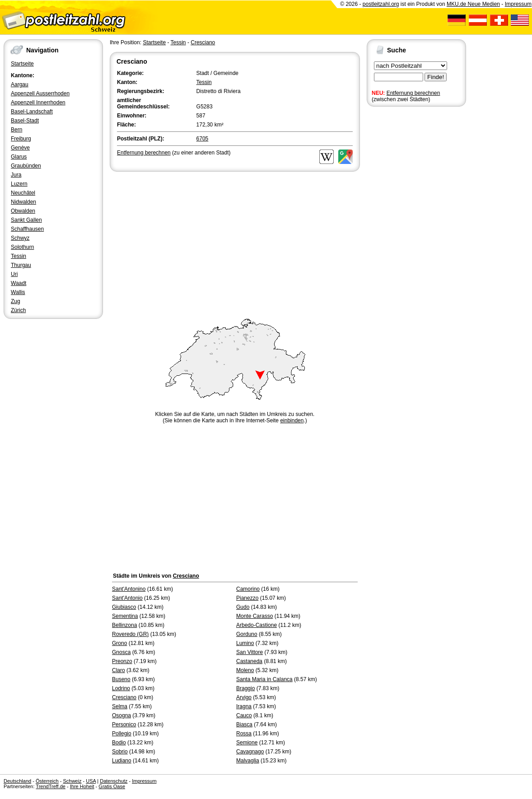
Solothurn (22, 247)
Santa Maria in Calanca (264, 679)
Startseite (22, 64)
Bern (16, 130)
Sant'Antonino (129, 589)
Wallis (18, 292)
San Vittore (250, 652)
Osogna (121, 715)
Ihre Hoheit (82, 786)
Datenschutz (114, 781)
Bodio (119, 743)
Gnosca (121, 652)
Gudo (243, 607)
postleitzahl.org (381, 4)
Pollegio (122, 734)
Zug (16, 301)
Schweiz (72, 781)
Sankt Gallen (26, 220)
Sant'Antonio (127, 598)
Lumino (245, 643)
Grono (119, 643)
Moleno (245, 670)
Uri (14, 274)
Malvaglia (248, 761)
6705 (203, 139)
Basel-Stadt (25, 121)
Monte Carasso (254, 616)
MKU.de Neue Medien (473, 4)
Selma (120, 706)
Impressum (518, 4)
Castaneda (249, 661)
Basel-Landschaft (32, 112)
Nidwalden (23, 202)
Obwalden (23, 211)
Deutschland (17, 781)
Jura (16, 175)
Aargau (20, 84)
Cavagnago (250, 752)
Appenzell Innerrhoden (38, 103)
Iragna (244, 706)
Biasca (244, 724)
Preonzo (122, 661)
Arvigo (244, 697)
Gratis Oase (112, 786)
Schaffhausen (27, 229)
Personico (124, 724)
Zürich (18, 310)
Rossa (244, 734)
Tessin (19, 256)
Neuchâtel (23, 193)
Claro (119, 670)
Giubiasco (124, 607)
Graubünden (26, 166)
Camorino (248, 589)
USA (91, 781)
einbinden (292, 421)
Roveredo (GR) (130, 634)
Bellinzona (124, 625)
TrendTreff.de (51, 786)
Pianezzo (247, 598)
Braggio (245, 688)
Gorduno (247, 634)
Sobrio (120, 752)
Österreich (47, 781)
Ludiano (122, 761)
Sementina (125, 616)
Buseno (121, 679)
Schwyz (20, 238)
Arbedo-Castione (257, 625)
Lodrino (121, 688)
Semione (247, 743)
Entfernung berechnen (413, 93)
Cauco (244, 715)
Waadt (19, 283)
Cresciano (203, 42)
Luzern (19, 184)
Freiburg (21, 139)
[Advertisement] (235, 241)
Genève (20, 148)
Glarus (19, 157)
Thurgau (21, 265)
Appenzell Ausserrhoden (40, 93)
